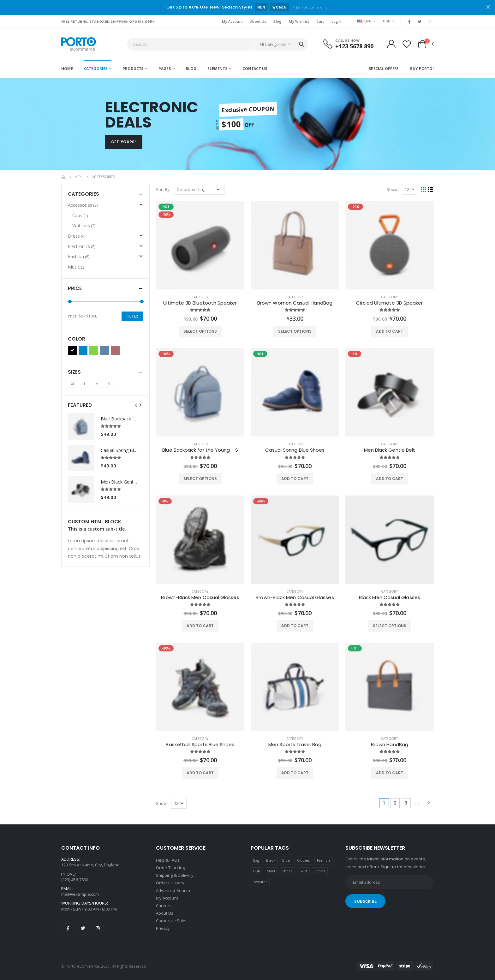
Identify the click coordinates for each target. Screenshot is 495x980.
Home (67, 69)
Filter (132, 316)
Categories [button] (83, 194)
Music (77, 267)
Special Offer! (383, 69)
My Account (232, 21)
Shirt (271, 871)
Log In (337, 21)
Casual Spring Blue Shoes (295, 450)
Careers (164, 906)
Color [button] (77, 339)
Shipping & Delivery (175, 875)
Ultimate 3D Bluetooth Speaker (200, 303)
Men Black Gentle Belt (390, 450)
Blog (277, 21)
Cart (320, 21)
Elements (217, 69)
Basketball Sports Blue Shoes (200, 745)
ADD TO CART (390, 331)
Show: (393, 189)
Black (271, 860)
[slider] (70, 302)
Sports (320, 871)
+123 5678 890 (354, 46)
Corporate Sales (172, 921)
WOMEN (279, 7)
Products (133, 69)
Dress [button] (77, 236)
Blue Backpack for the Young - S (200, 450)
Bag (256, 860)
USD (387, 21)
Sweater (260, 882)
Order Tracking (170, 868)
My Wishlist (299, 21)
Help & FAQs (168, 860)
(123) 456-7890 (75, 880)
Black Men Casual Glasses (390, 597)
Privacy (163, 928)
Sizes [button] (74, 372)
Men (78, 177)
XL (73, 384)
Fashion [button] (79, 256)
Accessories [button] (83, 205)
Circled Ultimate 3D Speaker (389, 303)
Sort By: (163, 189)
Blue (286, 860)
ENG (364, 21)
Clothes (303, 860)
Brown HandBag (390, 745)
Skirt (303, 871)
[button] (426, 44)
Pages (164, 69)
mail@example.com (80, 894)
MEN (261, 7)
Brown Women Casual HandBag (295, 303)
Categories (96, 69)
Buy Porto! (422, 69)
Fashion (323, 860)
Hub (257, 871)
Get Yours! (123, 142)
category (200, 297)
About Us (258, 21)
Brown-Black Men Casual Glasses (200, 597)
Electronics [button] (82, 246)
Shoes (287, 871)
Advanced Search (173, 890)
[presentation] (136, 405)
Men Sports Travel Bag (295, 745)
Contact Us (255, 69)
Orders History (170, 883)
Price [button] (75, 288)
